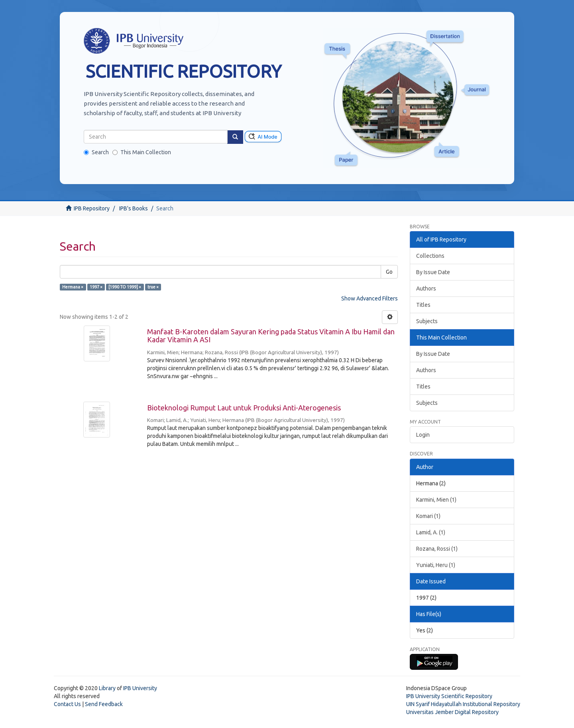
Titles (423, 305)
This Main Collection (142, 152)
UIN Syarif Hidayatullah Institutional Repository (463, 704)
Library (107, 688)
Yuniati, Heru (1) (436, 565)
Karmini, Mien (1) (436, 500)
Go (389, 272)
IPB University (140, 688)
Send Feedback (104, 704)
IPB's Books (134, 208)
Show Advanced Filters (370, 298)
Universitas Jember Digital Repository (452, 712)
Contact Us (67, 704)
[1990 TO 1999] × (125, 287)
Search (96, 152)
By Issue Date (433, 272)
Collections (430, 256)
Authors (426, 288)
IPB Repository (92, 208)
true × (153, 287)
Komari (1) (428, 516)
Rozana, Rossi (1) (437, 549)
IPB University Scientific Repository (449, 696)
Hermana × (73, 287)
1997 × (96, 287)
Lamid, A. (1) (431, 532)
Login (423, 435)
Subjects (427, 321)
